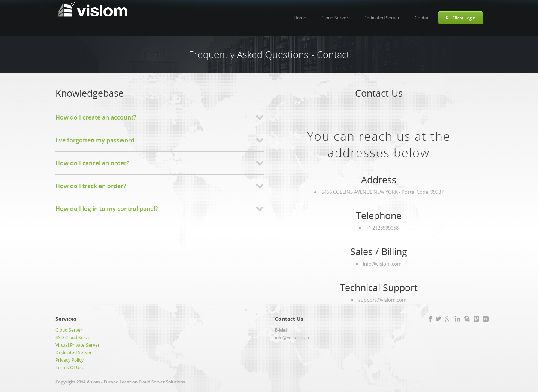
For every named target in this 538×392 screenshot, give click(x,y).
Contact (423, 18)
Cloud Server (335, 18)
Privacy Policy (70, 360)
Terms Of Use (70, 367)
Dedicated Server (381, 18)
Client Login (461, 18)
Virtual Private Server (78, 345)
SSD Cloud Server (74, 337)
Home (300, 18)
